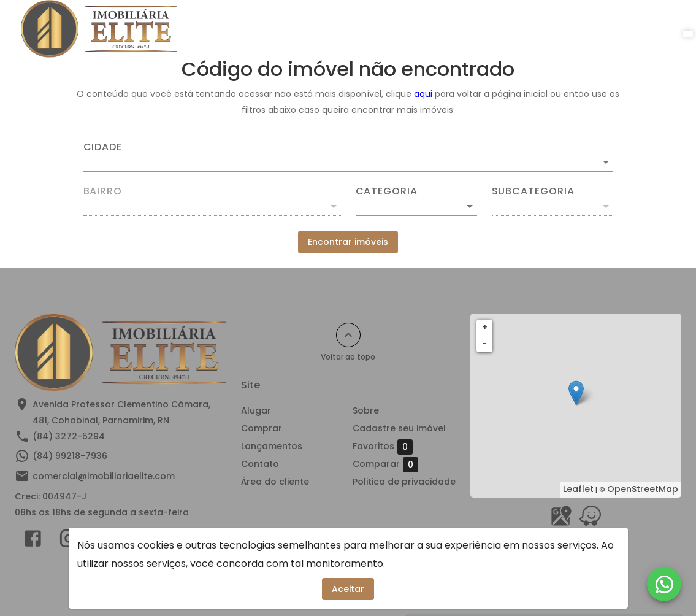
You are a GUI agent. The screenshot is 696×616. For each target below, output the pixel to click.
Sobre (518, 29)
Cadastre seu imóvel (399, 428)
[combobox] (348, 157)
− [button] (484, 344)
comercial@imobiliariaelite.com (104, 476)
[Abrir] (606, 162)
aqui (423, 94)
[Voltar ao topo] (348, 335)
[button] (416, 206)
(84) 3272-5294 (69, 436)
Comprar (311, 29)
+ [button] (485, 327)
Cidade (103, 147)
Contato (461, 29)
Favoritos (383, 447)
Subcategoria (533, 191)
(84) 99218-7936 (70, 456)
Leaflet (578, 489)
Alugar (251, 29)
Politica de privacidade (404, 482)
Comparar (385, 464)
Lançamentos (387, 29)
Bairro (103, 191)
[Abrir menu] (656, 29)
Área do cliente (590, 29)
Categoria (387, 191)
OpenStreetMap (643, 489)
